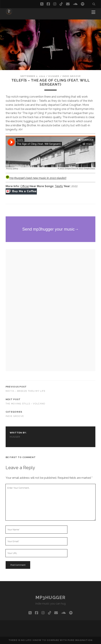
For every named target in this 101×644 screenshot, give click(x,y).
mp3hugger (50, 598)
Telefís (59, 186)
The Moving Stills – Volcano (26, 404)
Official (25, 186)
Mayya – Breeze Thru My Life (26, 391)
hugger (54, 76)
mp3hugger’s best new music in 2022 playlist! (36, 178)
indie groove (72, 76)
